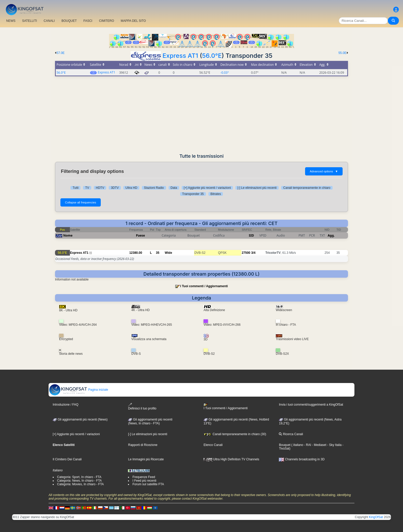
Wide (168, 253)
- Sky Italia (334, 445)
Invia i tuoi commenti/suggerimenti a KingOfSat (311, 405)
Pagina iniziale (79, 390)
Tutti (75, 188)
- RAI (307, 445)
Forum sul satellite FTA (148, 484)
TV (87, 188)
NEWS (11, 21)
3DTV (115, 188)
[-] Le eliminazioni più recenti (257, 188)
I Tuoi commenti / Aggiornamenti (204, 286)
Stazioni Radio (154, 188)
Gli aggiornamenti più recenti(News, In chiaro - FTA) (150, 422)
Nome (68, 235)
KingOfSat (376, 517)
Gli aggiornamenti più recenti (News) (80, 419)
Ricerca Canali (291, 434)
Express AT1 (180, 56)
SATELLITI (30, 21)
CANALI (49, 21)
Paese (140, 235)
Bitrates (216, 194)
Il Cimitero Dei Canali (67, 459)
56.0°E (212, 56)
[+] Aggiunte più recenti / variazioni (207, 188)
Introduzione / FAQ (66, 405)
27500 (246, 253)
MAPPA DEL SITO (133, 21)
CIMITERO (107, 21)
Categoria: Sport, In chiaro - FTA (79, 477)
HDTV (100, 188)
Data (174, 188)
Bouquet (285, 445)
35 (158, 253)
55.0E (342, 53)
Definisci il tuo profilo (142, 407)
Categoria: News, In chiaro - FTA (79, 481)
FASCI (88, 21)
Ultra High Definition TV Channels (231, 459)
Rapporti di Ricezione (143, 445)
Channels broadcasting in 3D (302, 459)
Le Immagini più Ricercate (146, 459)
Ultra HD (131, 188)
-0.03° (225, 73)
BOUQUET (69, 21)
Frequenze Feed (144, 477)
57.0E (61, 53)
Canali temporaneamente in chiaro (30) (235, 434)
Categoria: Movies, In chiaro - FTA (80, 484)
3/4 (253, 253)
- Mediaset (319, 445)
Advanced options (324, 171)
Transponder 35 (193, 194)
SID (251, 235)
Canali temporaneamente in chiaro (307, 188)
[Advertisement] (201, 115)
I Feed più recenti (144, 481)
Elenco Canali (213, 445)
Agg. (331, 235)
